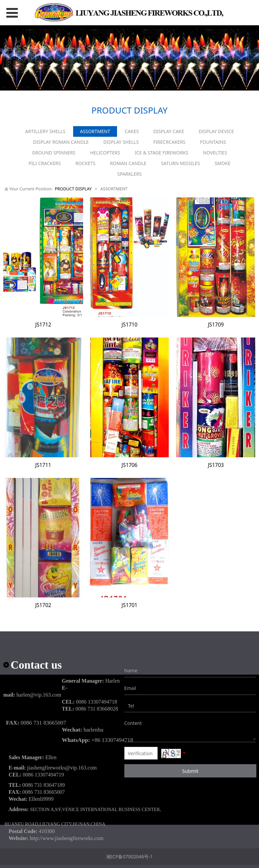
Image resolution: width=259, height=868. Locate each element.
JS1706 (130, 465)
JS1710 (130, 325)
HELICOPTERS (105, 153)
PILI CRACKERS (45, 163)
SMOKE (222, 163)
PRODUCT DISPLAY (73, 189)
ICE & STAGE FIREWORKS (161, 153)
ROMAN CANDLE (128, 163)
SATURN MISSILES (180, 163)
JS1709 (216, 325)
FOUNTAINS (213, 142)
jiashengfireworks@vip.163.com (62, 768)
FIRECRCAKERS (169, 142)
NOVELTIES (215, 153)
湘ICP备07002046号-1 (129, 857)
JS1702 (43, 605)
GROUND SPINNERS (54, 153)
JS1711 (43, 465)
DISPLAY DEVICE (216, 131)
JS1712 (43, 325)
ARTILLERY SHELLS (45, 131)
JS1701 (130, 605)
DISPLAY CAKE (169, 131)
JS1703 (216, 465)
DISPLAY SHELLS (121, 142)
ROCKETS (85, 163)
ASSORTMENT (95, 131)
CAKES (132, 131)
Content (129, 723)
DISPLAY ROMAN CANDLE (61, 142)
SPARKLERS (129, 174)
